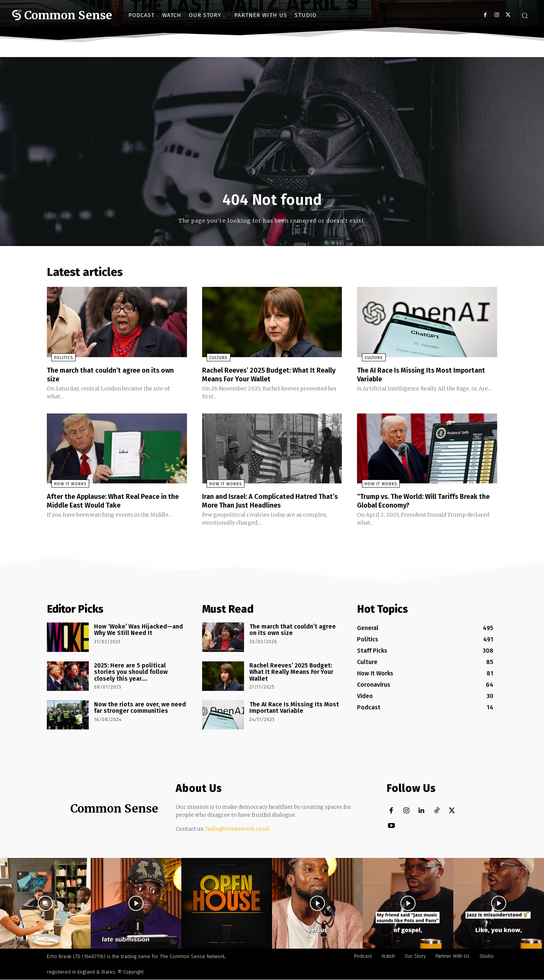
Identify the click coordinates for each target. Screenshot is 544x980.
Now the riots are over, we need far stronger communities (140, 708)
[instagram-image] (45, 904)
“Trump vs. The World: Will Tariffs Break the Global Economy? (425, 502)
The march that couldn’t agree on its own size (110, 376)
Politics (59, 360)
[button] (525, 15)
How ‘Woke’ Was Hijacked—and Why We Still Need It (138, 630)
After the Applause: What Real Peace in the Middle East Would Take (114, 502)
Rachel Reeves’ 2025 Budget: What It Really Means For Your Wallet (265, 376)
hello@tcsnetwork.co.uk (238, 829)
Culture (214, 360)
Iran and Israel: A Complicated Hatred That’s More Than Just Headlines (267, 502)
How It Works (66, 485)
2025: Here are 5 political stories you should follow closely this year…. (131, 672)
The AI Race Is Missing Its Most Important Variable (410, 376)
